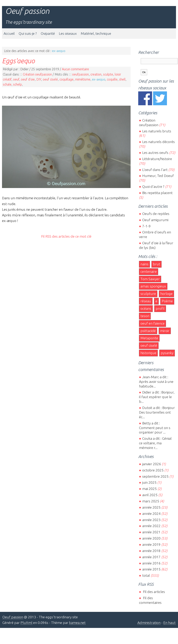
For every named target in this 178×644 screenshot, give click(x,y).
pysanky (167, 353)
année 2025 (151, 507)
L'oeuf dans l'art (155, 170)
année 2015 (151, 569)
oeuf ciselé (50, 79)
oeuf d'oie (28, 79)
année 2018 (151, 551)
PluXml (26, 623)
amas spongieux (153, 286)
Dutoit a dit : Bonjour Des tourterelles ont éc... (157, 412)
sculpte (108, 74)
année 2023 (151, 520)
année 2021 (151, 532)
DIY (39, 79)
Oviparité (48, 33)
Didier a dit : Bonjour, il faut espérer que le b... (157, 397)
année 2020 (151, 538)
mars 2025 (151, 501)
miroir (165, 331)
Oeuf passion (27, 11)
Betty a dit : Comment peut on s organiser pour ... (155, 428)
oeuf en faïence (152, 323)
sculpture (148, 294)
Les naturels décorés (159, 142)
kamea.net (77, 623)
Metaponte (149, 338)
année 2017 (151, 557)
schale (7, 84)
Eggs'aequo (18, 61)
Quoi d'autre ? (153, 187)
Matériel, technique (96, 33)
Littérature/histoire (157, 159)
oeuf (16, 79)
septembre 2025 (155, 476)
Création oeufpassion (37, 74)
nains (144, 264)
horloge (166, 294)
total (146, 575)
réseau (146, 301)
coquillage (66, 79)
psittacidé (148, 331)
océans (146, 308)
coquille (112, 79)
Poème (167, 301)
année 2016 (151, 563)
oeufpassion (80, 74)
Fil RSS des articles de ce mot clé (66, 236)
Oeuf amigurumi (155, 220)
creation (96, 74)
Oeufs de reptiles (156, 214)
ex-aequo (99, 79)
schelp (17, 84)
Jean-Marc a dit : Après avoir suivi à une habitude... (156, 382)
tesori (145, 316)
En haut (169, 623)
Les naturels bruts (157, 131)
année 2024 (151, 514)
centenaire (149, 271)
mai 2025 (149, 489)
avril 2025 (150, 495)
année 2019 (151, 544)
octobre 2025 (153, 470)
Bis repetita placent (157, 193)
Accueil (9, 33)
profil (160, 308)
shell (122, 79)
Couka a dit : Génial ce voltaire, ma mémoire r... (155, 443)
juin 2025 (149, 482)
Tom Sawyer (150, 279)
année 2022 (151, 526)
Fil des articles (154, 592)
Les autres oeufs (155, 153)
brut (157, 264)
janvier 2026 (152, 464)
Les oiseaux (68, 33)
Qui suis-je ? (28, 33)
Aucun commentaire (75, 69)
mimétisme (83, 79)
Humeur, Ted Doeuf (158, 176)
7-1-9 (146, 226)
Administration (149, 623)
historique (148, 353)
